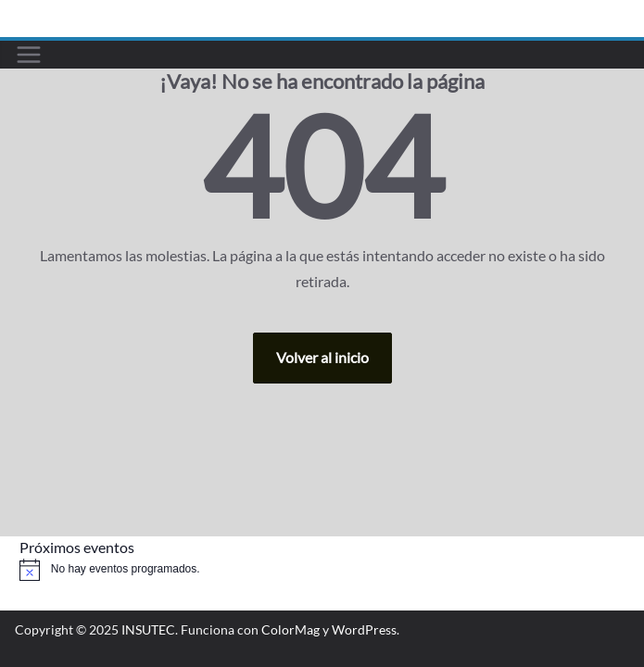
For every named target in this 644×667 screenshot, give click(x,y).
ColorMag (290, 629)
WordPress (364, 629)
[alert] (322, 570)
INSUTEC (148, 629)
